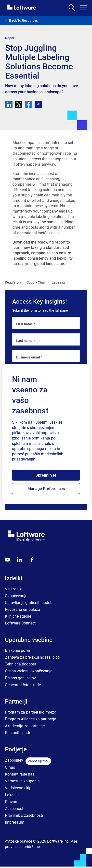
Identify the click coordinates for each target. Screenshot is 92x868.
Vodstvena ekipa (19, 788)
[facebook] (28, 104)
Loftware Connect (20, 623)
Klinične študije (18, 616)
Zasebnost (14, 809)
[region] (46, 434)
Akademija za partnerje (25, 726)
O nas (10, 767)
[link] (38, 104)
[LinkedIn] (20, 560)
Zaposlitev (14, 760)
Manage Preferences (46, 489)
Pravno (11, 802)
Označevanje (16, 596)
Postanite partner (20, 733)
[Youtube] (7, 560)
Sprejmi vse (46, 475)
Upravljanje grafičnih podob (29, 603)
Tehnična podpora (21, 664)
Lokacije (12, 795)
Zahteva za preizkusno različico (32, 657)
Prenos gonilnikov (20, 678)
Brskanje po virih (19, 650)
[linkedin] (9, 104)
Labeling (58, 282)
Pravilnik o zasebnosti (24, 815)
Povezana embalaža (23, 609)
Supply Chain (37, 282)
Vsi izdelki (14, 589)
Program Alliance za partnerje (30, 719)
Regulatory (13, 282)
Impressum (15, 822)
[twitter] (19, 104)
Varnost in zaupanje (22, 781)
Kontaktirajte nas (20, 774)
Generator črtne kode (23, 685)
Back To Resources (21, 20)
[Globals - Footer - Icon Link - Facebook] (32, 560)
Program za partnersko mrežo (31, 712)
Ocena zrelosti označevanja (29, 671)
